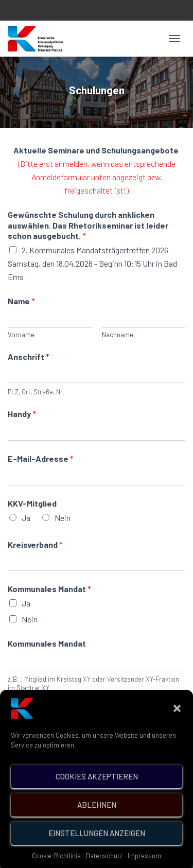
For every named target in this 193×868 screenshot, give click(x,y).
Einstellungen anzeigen (97, 846)
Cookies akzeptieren (97, 790)
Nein (63, 518)
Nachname (118, 335)
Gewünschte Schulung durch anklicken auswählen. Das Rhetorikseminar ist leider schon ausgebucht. (88, 225)
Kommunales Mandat (49, 589)
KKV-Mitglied (32, 503)
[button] (177, 721)
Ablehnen (97, 818)
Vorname (21, 335)
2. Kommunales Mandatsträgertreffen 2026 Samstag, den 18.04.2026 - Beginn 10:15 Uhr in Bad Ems (92, 263)
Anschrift (29, 357)
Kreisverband (35, 544)
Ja (26, 518)
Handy (22, 414)
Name (21, 301)
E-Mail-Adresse (41, 458)
